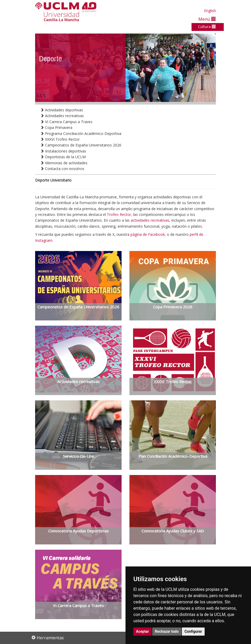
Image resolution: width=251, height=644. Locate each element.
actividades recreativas (150, 220)
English (210, 11)
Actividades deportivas (62, 110)
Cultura (207, 26)
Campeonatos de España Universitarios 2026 (81, 145)
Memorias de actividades (64, 163)
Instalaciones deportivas (63, 151)
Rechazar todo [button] (167, 631)
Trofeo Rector (119, 214)
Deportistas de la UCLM (63, 157)
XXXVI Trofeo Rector (60, 139)
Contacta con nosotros (62, 169)
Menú (207, 19)
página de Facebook (148, 234)
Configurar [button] (193, 631)
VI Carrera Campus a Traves (66, 122)
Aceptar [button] (143, 631)
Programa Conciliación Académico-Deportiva (81, 133)
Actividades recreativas (62, 116)
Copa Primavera (56, 127)
